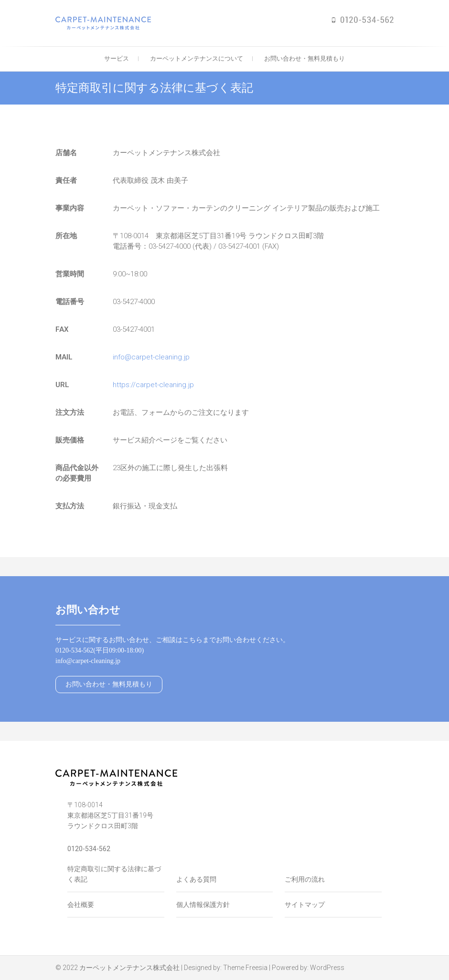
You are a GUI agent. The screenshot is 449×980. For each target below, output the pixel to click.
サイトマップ (305, 905)
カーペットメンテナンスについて (197, 58)
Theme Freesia (245, 968)
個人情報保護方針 (203, 905)
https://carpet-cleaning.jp (153, 385)
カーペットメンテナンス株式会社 (129, 968)
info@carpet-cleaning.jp (151, 357)
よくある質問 (196, 879)
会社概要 (81, 905)
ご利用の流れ (305, 879)
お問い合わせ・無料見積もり (305, 58)
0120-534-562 (89, 849)
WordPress (327, 968)
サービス (117, 58)
